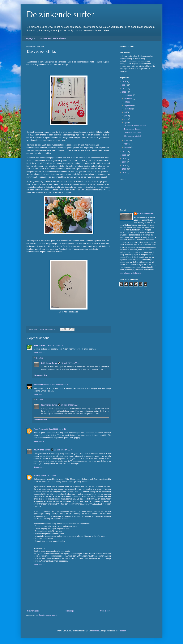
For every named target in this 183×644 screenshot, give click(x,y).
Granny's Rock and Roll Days (52, 38)
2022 (125, 92)
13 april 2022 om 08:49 (63, 450)
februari (128, 144)
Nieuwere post (33, 611)
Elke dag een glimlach (133, 136)
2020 (125, 155)
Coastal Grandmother (133, 133)
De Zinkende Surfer (49, 363)
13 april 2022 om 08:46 (70, 405)
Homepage (69, 611)
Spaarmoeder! (40, 345)
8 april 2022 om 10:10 (59, 385)
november (129, 99)
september (129, 105)
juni (126, 116)
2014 (125, 172)
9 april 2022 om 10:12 (57, 429)
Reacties (40, 358)
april (126, 123)
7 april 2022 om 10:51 (55, 345)
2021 (125, 152)
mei (126, 119)
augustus (128, 109)
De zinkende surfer (60, 14)
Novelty (37, 475)
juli (126, 112)
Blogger (123, 631)
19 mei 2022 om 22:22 (50, 475)
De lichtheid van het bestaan (135, 126)
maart (127, 140)
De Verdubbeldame (42, 385)
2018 (125, 159)
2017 (125, 162)
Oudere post (105, 611)
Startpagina (29, 38)
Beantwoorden (39, 353)
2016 (125, 165)
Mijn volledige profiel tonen (130, 273)
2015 (125, 169)
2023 (125, 89)
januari (127, 147)
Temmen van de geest (133, 129)
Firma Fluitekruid (41, 429)
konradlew (96, 631)
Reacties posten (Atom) (48, 615)
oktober (128, 102)
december (129, 95)
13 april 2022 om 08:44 (70, 363)
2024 (125, 85)
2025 (125, 82)
